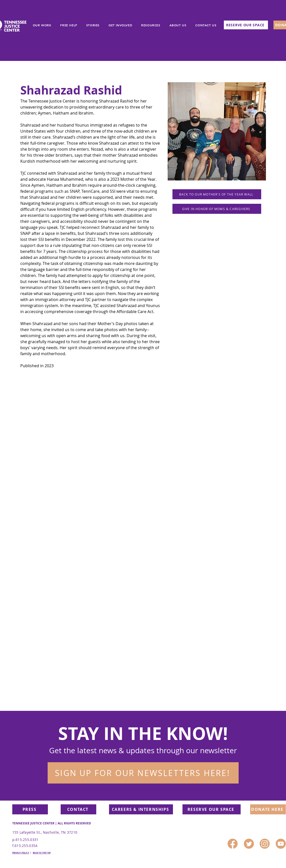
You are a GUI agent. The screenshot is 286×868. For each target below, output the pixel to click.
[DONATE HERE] (268, 809)
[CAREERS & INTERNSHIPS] (141, 809)
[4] (281, 844)
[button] (143, 773)
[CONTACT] (78, 809)
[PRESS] (30, 809)
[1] (249, 844)
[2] (233, 844)
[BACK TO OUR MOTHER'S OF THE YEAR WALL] (217, 194)
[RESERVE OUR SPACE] (246, 25)
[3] (265, 844)
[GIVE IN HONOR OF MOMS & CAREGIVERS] (217, 209)
